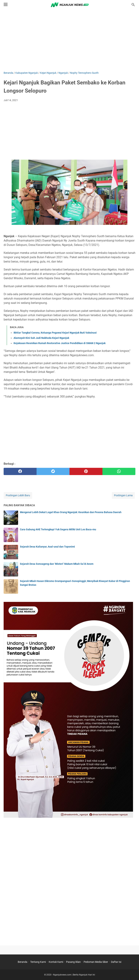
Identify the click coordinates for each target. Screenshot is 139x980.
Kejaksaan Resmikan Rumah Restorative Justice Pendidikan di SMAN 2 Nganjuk (60, 343)
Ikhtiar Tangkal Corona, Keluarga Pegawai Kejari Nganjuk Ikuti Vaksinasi (55, 333)
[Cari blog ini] (133, 5)
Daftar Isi (116, 962)
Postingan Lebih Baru (18, 495)
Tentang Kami (38, 962)
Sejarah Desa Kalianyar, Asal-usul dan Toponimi (47, 547)
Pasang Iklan (73, 962)
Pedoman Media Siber (96, 962)
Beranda (23, 962)
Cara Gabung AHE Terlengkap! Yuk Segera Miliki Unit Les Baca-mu (58, 529)
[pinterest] (86, 471)
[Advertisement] (69, 40)
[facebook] (20, 471)
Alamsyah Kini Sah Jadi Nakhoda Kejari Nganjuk (41, 338)
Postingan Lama (123, 495)
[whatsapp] (119, 471)
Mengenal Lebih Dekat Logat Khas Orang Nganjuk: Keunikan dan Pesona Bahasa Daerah (71, 512)
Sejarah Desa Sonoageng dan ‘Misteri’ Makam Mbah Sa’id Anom (57, 564)
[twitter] (53, 471)
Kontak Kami (56, 962)
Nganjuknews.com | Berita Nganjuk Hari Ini (74, 975)
